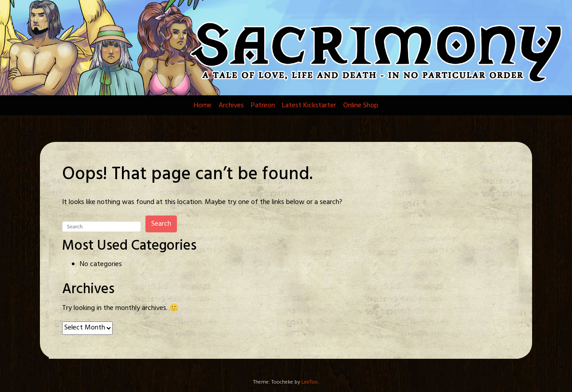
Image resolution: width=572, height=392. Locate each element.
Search (161, 224)
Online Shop (361, 106)
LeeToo (310, 382)
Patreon (263, 106)
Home (203, 106)
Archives (231, 106)
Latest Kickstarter (309, 106)
